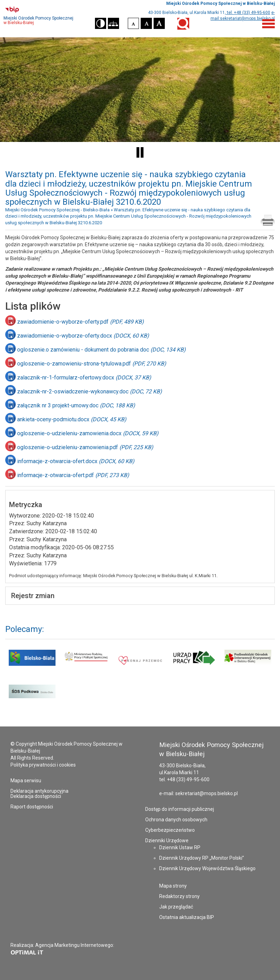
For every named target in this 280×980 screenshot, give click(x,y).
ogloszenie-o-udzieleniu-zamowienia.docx (88, 433)
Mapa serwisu (26, 781)
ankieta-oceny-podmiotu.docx (72, 419)
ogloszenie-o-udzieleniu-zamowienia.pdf (85, 447)
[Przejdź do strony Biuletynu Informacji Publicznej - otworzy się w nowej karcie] (47, 9)
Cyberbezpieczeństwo (170, 830)
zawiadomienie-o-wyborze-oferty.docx (83, 336)
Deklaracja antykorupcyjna (39, 791)
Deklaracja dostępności (36, 796)
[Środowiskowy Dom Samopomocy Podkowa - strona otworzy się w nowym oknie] (32, 699)
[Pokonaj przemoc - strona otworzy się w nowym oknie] (140, 664)
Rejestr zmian (33, 596)
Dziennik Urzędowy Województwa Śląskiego (207, 868)
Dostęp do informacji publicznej (180, 809)
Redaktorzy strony (179, 896)
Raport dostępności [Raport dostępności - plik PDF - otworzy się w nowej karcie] (32, 807)
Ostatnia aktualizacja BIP (187, 917)
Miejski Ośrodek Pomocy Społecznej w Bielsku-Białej (220, 3)
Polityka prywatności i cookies (43, 765)
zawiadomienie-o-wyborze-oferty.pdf (80, 322)
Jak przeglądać (176, 907)
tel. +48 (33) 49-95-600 (248, 13)
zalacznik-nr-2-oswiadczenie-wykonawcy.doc (90, 391)
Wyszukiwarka (183, 24)
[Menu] (268, 23)
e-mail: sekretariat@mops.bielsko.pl (198, 793)
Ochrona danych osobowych (176, 820)
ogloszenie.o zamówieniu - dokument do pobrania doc (101, 350)
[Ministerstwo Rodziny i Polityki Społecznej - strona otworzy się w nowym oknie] (86, 664)
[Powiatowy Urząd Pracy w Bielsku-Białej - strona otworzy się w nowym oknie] (194, 664)
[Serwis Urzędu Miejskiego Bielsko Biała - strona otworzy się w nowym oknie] (32, 664)
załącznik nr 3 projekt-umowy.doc (76, 405)
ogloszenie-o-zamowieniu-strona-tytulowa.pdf (92, 364)
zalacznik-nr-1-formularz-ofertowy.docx (84, 378)
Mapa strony (173, 886)
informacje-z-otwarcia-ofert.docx (76, 461)
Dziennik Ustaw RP (180, 847)
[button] (101, 23)
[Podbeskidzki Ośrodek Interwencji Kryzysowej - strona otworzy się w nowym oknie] (248, 664)
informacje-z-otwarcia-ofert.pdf (73, 475)
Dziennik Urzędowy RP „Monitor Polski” (202, 858)
